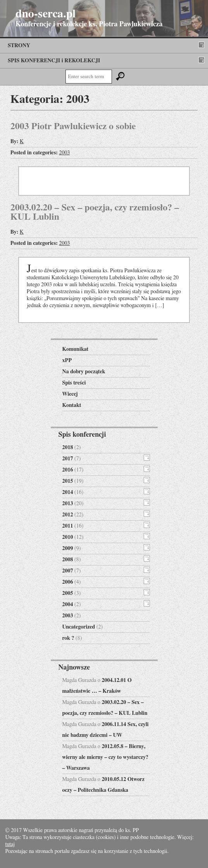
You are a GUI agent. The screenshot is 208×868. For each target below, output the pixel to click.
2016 (68, 470)
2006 (68, 582)
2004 (68, 605)
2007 (68, 571)
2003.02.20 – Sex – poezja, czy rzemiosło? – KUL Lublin (95, 212)
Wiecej (70, 394)
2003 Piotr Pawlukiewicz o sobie (73, 126)
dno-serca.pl (46, 14)
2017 (68, 459)
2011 (68, 526)
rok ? (68, 638)
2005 (68, 593)
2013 (68, 504)
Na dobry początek (84, 372)
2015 (68, 481)
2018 (68, 448)
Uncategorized (79, 627)
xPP (67, 361)
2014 (68, 492)
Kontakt (72, 405)
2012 (68, 515)
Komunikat (76, 349)
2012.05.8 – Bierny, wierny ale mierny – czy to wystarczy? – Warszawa (106, 757)
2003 (64, 153)
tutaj (10, 844)
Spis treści (74, 383)
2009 (68, 548)
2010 (68, 537)
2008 (68, 560)
